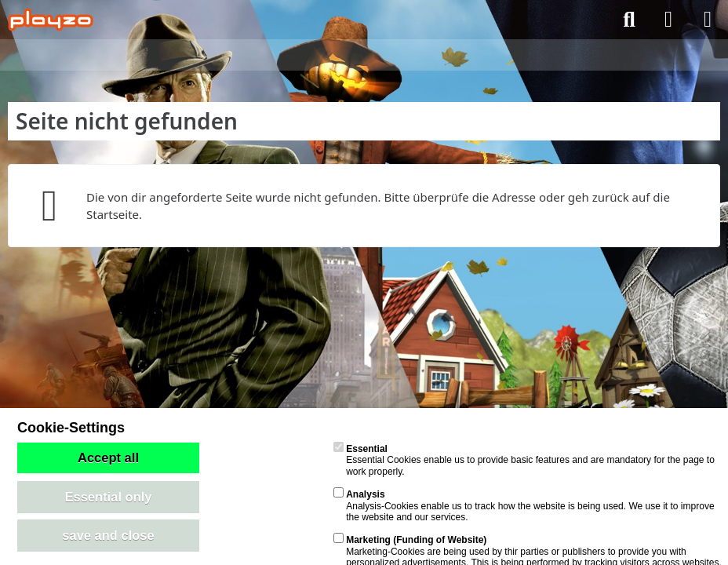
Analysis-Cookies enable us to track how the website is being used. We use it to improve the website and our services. (524, 506)
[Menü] (708, 20)
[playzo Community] (51, 20)
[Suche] (629, 20)
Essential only (109, 497)
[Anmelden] (668, 20)
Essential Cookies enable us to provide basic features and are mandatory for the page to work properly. (524, 460)
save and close (108, 535)
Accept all (108, 457)
